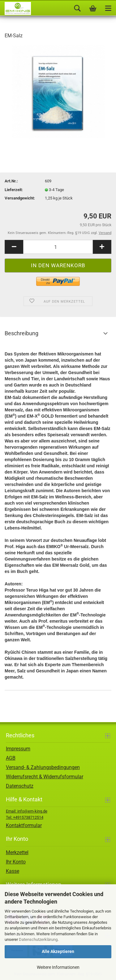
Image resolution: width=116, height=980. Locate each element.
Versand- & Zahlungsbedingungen (43, 767)
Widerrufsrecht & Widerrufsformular (45, 777)
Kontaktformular (24, 825)
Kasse (13, 871)
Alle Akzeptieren (58, 951)
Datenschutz (20, 786)
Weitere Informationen (58, 967)
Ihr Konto (16, 862)
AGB (11, 758)
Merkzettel (17, 852)
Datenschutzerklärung (38, 939)
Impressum (18, 749)
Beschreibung (21, 333)
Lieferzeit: (14, 190)
